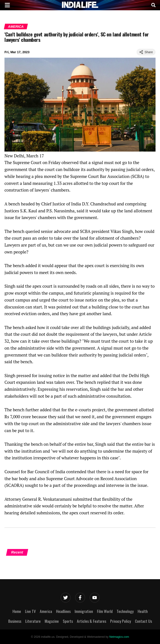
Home (17, 611)
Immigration (84, 611)
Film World (105, 611)
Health (143, 611)
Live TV (30, 611)
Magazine (52, 621)
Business (15, 621)
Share (146, 52)
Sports (68, 621)
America (16, 26)
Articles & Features (92, 621)
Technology (125, 611)
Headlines (63, 611)
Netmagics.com (119, 637)
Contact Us (143, 621)
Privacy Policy (121, 621)
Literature (33, 621)
